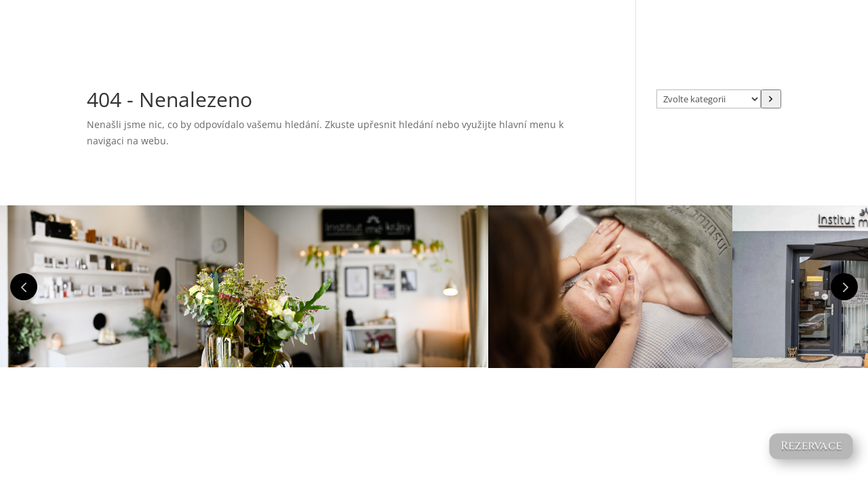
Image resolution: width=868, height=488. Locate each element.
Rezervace (811, 446)
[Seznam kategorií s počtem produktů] (708, 99)
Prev (24, 287)
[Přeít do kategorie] (771, 99)
